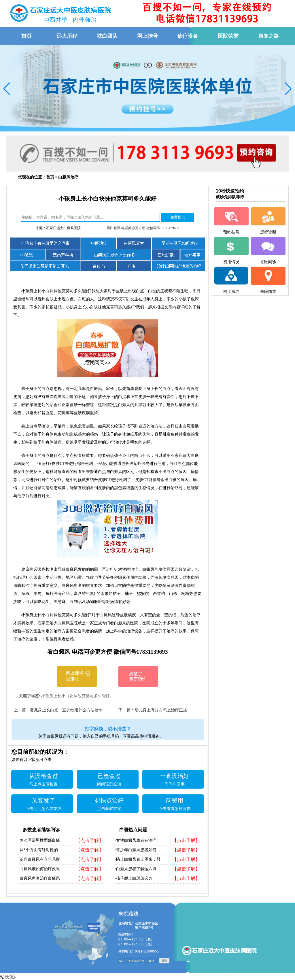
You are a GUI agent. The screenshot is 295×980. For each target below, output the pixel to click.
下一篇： (126, 710)
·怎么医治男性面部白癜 (39, 840)
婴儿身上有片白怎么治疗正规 (161, 710)
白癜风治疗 (68, 177)
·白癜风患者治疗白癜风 (39, 878)
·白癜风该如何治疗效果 (39, 869)
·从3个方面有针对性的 (38, 850)
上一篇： (22, 710)
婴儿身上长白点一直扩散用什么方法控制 (66, 710)
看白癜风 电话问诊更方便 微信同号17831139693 (143, 228)
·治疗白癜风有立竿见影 (39, 859)
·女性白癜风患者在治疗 (136, 840)
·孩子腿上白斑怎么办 (134, 878)
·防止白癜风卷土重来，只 (138, 859)
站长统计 (9, 977)
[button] (7, 89)
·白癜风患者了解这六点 (136, 869)
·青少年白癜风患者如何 (136, 850)
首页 (50, 177)
